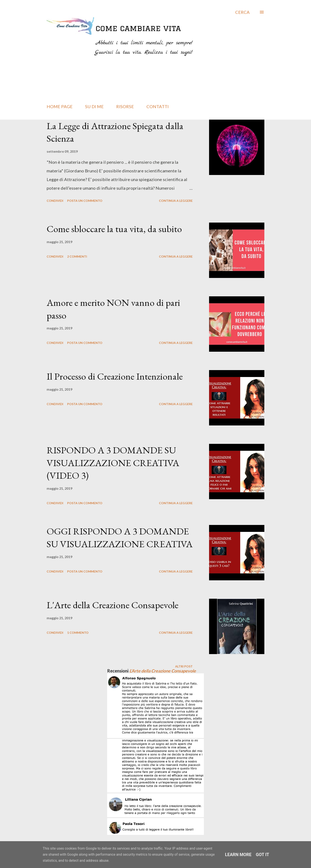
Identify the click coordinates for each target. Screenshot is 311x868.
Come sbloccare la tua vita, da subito (114, 229)
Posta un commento (85, 201)
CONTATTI (158, 106)
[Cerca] (242, 12)
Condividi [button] (55, 201)
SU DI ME (94, 106)
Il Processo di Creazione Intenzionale (115, 376)
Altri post (184, 666)
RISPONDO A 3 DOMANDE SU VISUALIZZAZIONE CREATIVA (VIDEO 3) (113, 463)
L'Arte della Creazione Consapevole (113, 605)
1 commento (78, 633)
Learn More (238, 855)
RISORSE (125, 106)
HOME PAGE (60, 106)
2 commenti (77, 256)
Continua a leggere (176, 201)
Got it (263, 855)
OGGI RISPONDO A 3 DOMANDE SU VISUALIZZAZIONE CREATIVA (120, 537)
